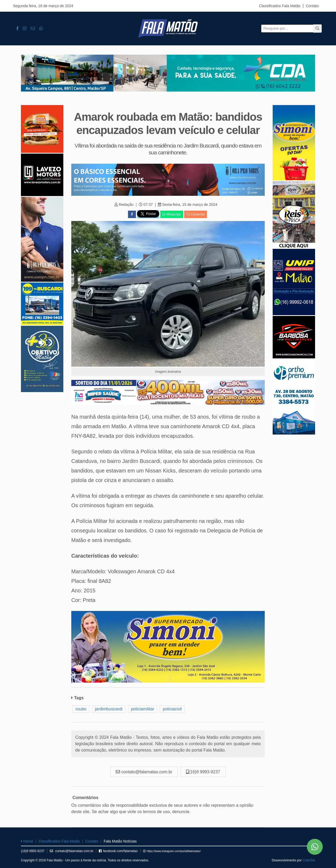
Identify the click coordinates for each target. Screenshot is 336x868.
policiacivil (172, 709)
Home (27, 841)
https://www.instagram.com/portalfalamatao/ (172, 851)
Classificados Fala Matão (280, 6)
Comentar (196, 214)
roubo (81, 709)
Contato (312, 6)
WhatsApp (172, 214)
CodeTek (309, 860)
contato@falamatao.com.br (72, 851)
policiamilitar (143, 709)
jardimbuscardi (109, 709)
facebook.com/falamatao (118, 851)
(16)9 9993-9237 (33, 851)
